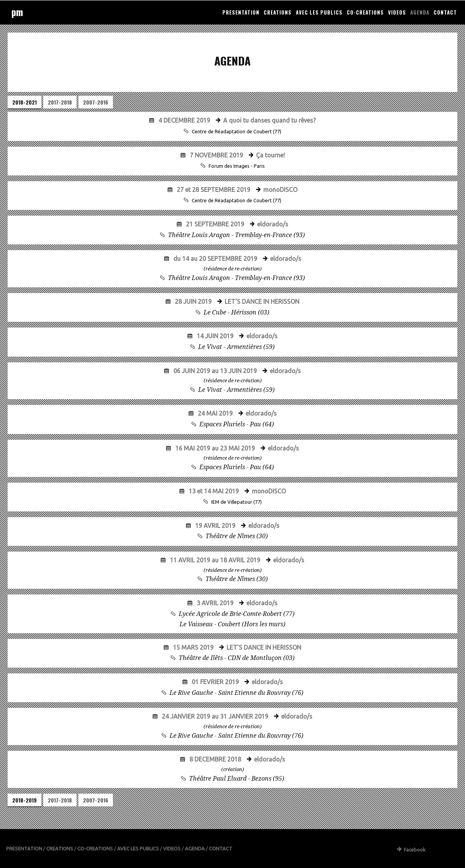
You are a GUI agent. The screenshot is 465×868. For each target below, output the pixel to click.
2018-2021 (24, 102)
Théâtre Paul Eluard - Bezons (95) (237, 779)
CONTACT (445, 12)
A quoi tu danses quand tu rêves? (269, 120)
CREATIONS (278, 12)
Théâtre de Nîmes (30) (237, 536)
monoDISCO (280, 190)
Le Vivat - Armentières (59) (237, 347)
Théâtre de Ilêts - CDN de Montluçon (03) (237, 658)
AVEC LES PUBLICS (319, 12)
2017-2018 (60, 102)
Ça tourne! (270, 155)
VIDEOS (397, 12)
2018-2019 (24, 800)
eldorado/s (272, 224)
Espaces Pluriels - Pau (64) (237, 424)
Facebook (411, 850)
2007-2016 (96, 102)
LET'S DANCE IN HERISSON (261, 301)
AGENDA (420, 12)
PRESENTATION (241, 12)
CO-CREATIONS (365, 12)
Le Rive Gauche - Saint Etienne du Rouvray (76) (237, 693)
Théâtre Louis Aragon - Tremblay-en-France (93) (237, 235)
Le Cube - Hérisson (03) (237, 312)
